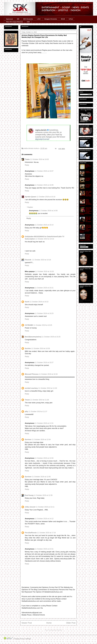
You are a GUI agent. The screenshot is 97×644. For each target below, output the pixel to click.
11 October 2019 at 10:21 (44, 288)
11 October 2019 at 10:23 (44, 313)
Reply (27, 165)
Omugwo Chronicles (51, 19)
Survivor (28, 439)
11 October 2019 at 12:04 (41, 439)
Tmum (27, 400)
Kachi (27, 302)
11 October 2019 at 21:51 (44, 549)
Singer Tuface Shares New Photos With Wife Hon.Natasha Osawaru (86, 220)
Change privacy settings (22, 639)
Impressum (10, 19)
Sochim (28, 348)
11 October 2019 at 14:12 (44, 519)
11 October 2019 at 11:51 (44, 423)
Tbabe (27, 159)
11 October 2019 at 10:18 (42, 260)
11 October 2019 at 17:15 (46, 533)
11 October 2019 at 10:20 (44, 271)
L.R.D (39, 19)
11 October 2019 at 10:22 (39, 302)
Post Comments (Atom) (54, 630)
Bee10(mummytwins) (33, 337)
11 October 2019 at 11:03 (48, 388)
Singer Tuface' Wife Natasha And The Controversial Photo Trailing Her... (86, 194)
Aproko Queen (30, 197)
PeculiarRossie (31, 533)
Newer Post (27, 623)
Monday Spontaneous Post (88, 166)
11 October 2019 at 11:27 (38, 411)
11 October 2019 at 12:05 (41, 477)
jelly (26, 411)
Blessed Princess (32, 374)
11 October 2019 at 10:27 (44, 362)
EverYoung (29, 495)
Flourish (28, 260)
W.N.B (63, 19)
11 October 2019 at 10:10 (46, 197)
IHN (18, 19)
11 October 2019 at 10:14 (44, 225)
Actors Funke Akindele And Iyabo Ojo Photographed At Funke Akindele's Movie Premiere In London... (86, 211)
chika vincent (30, 507)
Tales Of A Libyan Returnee (14, 22)
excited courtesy (31, 388)
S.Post (71, 19)
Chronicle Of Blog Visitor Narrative (88, 179)
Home (49, 623)
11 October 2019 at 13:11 (45, 507)
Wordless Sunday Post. (88, 172)
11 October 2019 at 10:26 (41, 348)
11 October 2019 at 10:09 (44, 185)
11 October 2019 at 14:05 (48, 211)
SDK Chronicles (28, 19)
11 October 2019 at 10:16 (45, 239)
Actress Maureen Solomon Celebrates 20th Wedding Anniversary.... (86, 202)
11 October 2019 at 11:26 (40, 400)
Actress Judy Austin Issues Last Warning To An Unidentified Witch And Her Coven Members (86, 229)
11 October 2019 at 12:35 (43, 495)
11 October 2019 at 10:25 (43, 325)
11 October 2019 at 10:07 (44, 171)
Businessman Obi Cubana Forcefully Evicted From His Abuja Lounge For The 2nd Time (86, 237)
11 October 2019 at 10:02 (39, 159)
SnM (28, 22)
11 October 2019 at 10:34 (48, 374)
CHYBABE (29, 325)
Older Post (71, 623)
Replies (30, 207)
